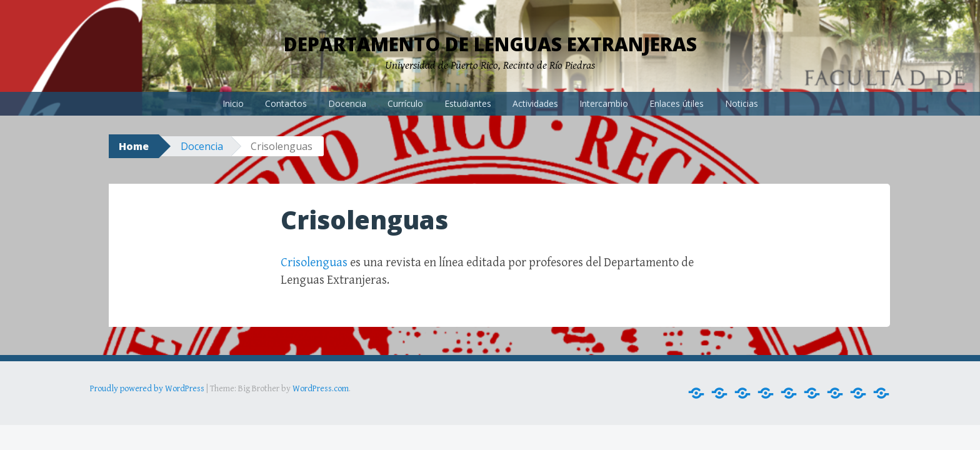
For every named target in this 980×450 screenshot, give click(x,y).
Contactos (286, 103)
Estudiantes (468, 103)
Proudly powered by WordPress (147, 389)
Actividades (535, 103)
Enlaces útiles (677, 103)
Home (134, 146)
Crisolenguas (314, 263)
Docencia (347, 103)
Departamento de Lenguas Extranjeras (490, 44)
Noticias (742, 103)
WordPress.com (321, 389)
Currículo (405, 103)
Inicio (233, 103)
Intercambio (604, 103)
